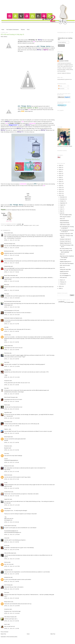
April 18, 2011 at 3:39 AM (12, 394)
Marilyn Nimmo (8, 602)
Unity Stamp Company (9, 617)
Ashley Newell (7, 346)
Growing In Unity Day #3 (65, 241)
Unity (38, 225)
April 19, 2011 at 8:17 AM (12, 479)
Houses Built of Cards (9, 526)
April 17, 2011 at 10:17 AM (12, 307)
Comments (61, 89)
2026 (60, 165)
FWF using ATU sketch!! (65, 217)
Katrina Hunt (7, 475)
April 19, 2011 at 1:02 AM (12, 462)
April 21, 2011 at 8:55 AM (12, 522)
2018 (60, 181)
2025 (60, 167)
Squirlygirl (6, 370)
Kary (5, 388)
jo (5, 483)
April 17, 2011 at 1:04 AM (12, 248)
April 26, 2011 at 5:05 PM (12, 621)
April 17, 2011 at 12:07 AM (12, 240)
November (63, 199)
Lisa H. (6, 624)
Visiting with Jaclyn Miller (65, 269)
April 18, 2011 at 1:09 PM (12, 426)
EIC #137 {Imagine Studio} (66, 215)
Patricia (6, 405)
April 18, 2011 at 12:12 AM (12, 377)
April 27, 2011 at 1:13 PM (12, 628)
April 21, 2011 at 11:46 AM (12, 534)
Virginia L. (6, 429)
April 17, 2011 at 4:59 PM (12, 342)
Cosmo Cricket (19, 225)
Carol (5, 454)
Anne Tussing (7, 585)
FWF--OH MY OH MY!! (65, 265)
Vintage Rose (7, 570)
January (62, 284)
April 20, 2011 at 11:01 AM (12, 505)
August (62, 205)
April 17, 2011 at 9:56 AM (12, 290)
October (62, 201)
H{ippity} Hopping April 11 (65, 261)
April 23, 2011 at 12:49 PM (12, 606)
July (61, 207)
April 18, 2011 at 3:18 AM (12, 385)
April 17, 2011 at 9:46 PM (12, 359)
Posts (60, 86)
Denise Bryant (7, 437)
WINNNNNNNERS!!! (64, 221)
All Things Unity (9, 225)
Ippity (34, 225)
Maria (5, 285)
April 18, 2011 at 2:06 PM (12, 433)
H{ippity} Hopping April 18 (65, 243)
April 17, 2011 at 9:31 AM (12, 281)
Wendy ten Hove (8, 466)
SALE (28, 30)
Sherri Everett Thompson (10, 397)
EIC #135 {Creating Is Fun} (66, 249)
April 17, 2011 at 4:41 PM (12, 324)
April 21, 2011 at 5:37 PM (12, 550)
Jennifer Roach (8, 492)
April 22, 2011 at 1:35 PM (12, 574)
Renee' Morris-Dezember (10, 276)
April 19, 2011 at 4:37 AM (12, 472)
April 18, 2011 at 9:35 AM (12, 409)
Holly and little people (9, 553)
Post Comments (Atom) (12, 637)
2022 (60, 173)
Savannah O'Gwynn (64, 61)
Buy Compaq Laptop (69, 302)
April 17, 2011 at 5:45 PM (12, 350)
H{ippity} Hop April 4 (64, 271)
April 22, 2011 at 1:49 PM (12, 581)
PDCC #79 (62, 219)
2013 (60, 191)
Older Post (53, 634)
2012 (60, 193)
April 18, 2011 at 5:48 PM (12, 442)
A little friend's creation (65, 225)
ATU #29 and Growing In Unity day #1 (12, 34)
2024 (60, 169)
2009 (60, 288)
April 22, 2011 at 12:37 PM (12, 566)
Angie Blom (7, 412)
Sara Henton (7, 422)
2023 (60, 171)
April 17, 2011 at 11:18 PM (12, 366)
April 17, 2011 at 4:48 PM (12, 331)
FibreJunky (7, 353)
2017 (60, 183)
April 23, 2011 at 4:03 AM (12, 598)
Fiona (5, 592)
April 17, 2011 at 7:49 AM (12, 272)
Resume (23, 30)
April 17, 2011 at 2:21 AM (12, 255)
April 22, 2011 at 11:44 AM (12, 559)
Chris (5, 294)
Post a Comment (4, 632)
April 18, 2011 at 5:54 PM (12, 450)
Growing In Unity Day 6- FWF (66, 234)
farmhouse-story (8, 251)
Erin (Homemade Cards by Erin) (11, 301)
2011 (60, 195)
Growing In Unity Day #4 (65, 239)
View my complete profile (64, 73)
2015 (60, 187)
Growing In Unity (28, 225)
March (62, 280)
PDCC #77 (62, 254)
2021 (60, 175)
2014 (60, 189)
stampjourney (7, 577)
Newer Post (3, 634)
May (61, 211)
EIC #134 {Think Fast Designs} (67, 263)
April (61, 213)
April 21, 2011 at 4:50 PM (12, 542)
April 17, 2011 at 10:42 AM (12, 315)
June (61, 209)
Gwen (6, 362)
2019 (60, 179)
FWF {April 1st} (63, 277)
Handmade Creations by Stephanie (12, 318)
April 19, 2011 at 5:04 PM (12, 488)
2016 (60, 185)
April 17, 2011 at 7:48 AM (12, 263)
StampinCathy (7, 259)
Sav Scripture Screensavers (13, 30)
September (63, 203)
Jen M (6, 546)
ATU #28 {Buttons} (64, 273)
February (62, 282)
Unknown (6, 335)
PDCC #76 (62, 267)
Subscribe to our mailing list (65, 39)
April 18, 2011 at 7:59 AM (12, 401)
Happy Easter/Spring (64, 223)
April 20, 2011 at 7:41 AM (12, 496)
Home (3, 30)
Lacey (6, 538)
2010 (60, 286)
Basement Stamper (8, 244)
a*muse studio (63, 259)
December (63, 197)
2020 (60, 177)
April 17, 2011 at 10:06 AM (12, 298)
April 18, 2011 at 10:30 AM (12, 418)
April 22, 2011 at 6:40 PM (12, 589)
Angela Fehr (7, 499)
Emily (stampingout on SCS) (10, 311)
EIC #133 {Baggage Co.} (65, 275)
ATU (14, 225)
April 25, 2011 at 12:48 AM (12, 613)
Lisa (5, 327)
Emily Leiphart (7, 233)
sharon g (6, 562)
